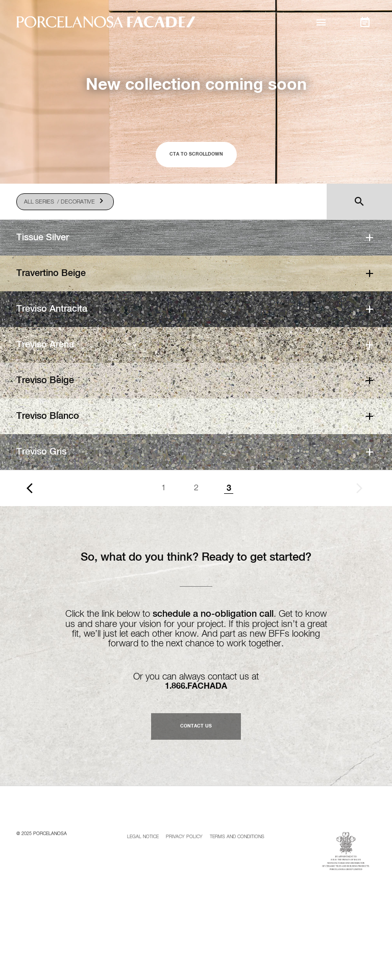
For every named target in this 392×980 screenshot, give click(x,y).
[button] (321, 22)
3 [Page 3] (229, 488)
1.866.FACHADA (196, 686)
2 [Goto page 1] (196, 488)
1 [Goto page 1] (164, 488)
